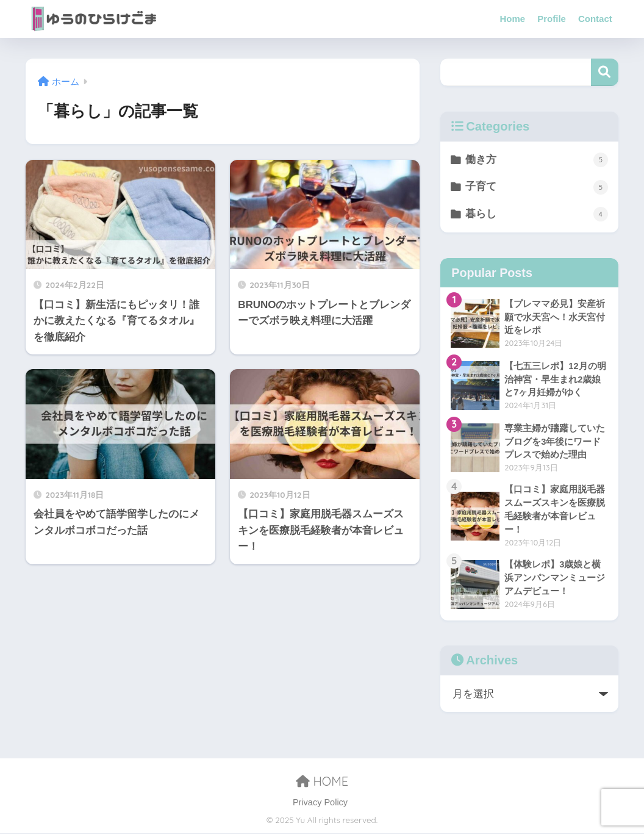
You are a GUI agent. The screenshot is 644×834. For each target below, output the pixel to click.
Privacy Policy (320, 803)
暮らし (537, 215)
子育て (537, 187)
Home (513, 19)
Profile (552, 19)
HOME (322, 782)
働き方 (537, 160)
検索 (605, 72)
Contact (595, 19)
